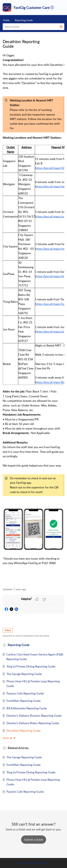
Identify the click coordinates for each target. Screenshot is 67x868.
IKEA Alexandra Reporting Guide (27, 708)
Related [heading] (18, 748)
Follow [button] (8, 630)
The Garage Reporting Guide (24, 674)
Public (7, 20)
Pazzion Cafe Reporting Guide (25, 693)
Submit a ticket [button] (34, 840)
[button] (52, 8)
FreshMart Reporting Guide (23, 701)
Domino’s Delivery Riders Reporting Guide (33, 723)
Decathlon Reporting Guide (23, 731)
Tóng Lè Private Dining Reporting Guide (31, 666)
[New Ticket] (34, 840)
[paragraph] (33, 318)
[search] (33, 27)
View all (9, 738)
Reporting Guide (24, 20)
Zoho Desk (41, 863)
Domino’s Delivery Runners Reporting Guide (34, 716)
